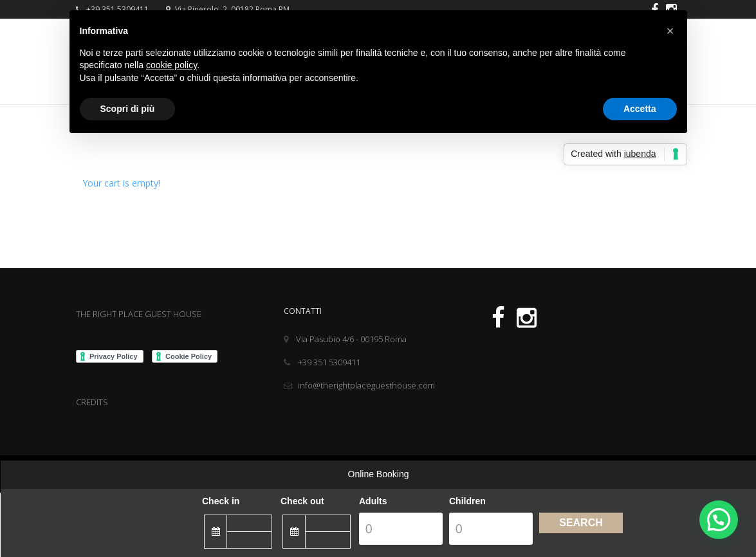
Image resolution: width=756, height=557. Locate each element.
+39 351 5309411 (322, 362)
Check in (221, 501)
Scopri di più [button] (128, 109)
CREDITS (92, 402)
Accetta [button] (640, 109)
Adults (373, 501)
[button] (670, 31)
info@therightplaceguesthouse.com (359, 385)
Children (467, 501)
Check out (302, 501)
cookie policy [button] (171, 65)
